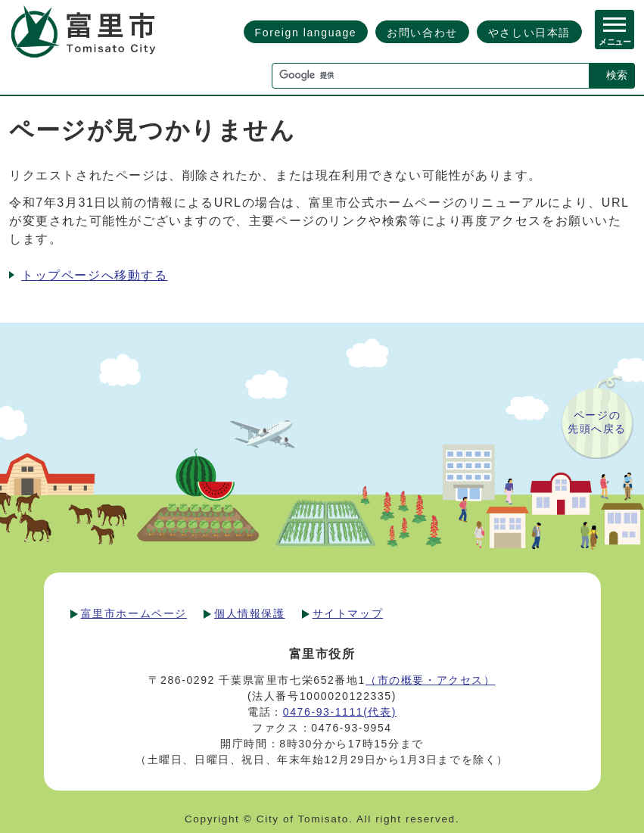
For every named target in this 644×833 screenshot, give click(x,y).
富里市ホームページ (134, 613)
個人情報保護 (250, 613)
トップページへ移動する (95, 275)
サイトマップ (348, 613)
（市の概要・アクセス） (431, 680)
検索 (617, 75)
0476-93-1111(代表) (340, 712)
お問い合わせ (422, 33)
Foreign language (306, 33)
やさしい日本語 (529, 33)
